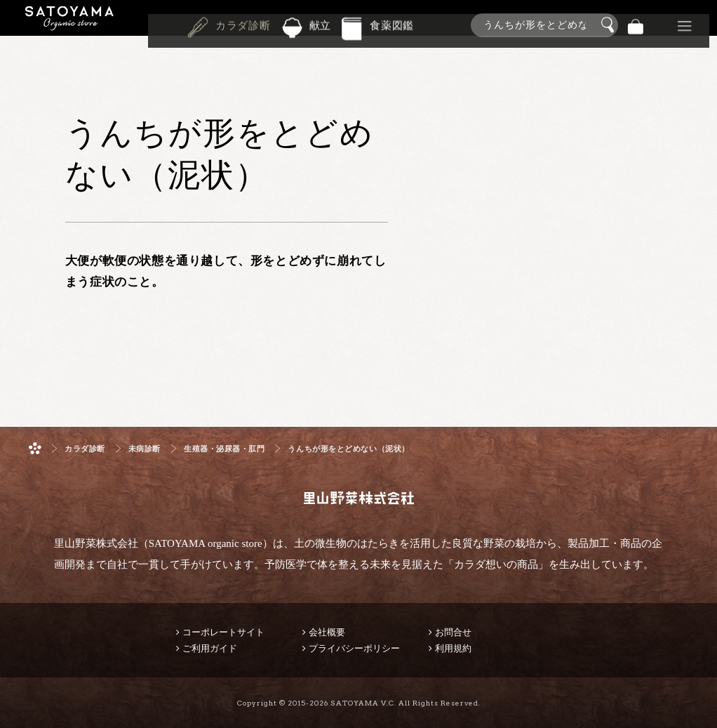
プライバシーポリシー (354, 648)
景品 (660, 25)
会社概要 (327, 632)
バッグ (636, 25)
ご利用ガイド (210, 648)
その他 (685, 25)
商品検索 (703, 22)
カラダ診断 (243, 24)
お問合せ (453, 632)
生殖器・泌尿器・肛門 (225, 449)
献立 (321, 24)
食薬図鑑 (392, 24)
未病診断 (145, 449)
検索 (610, 25)
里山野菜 (69, 25)
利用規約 (453, 648)
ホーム (35, 448)
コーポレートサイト (223, 632)
